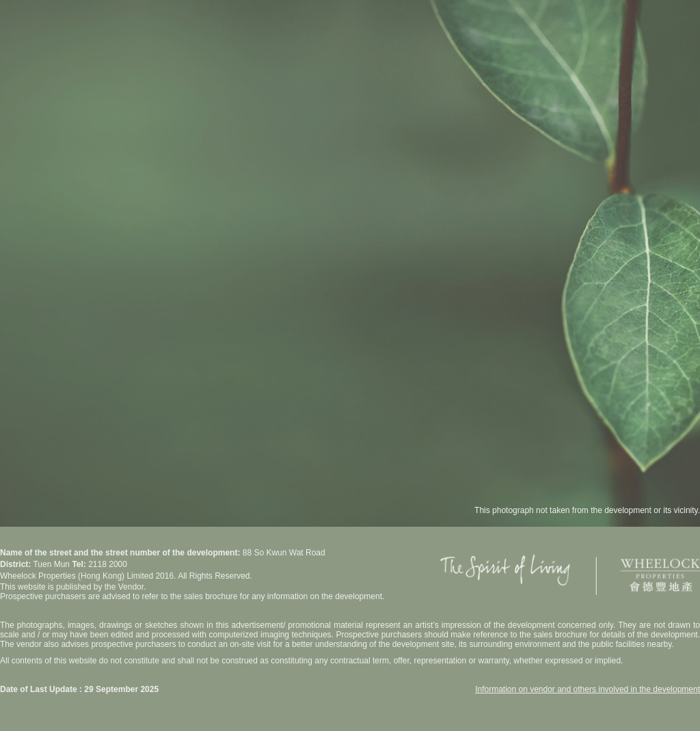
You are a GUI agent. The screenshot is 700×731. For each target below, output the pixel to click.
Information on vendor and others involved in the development (588, 689)
